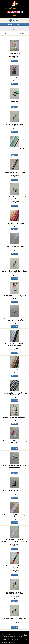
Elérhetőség (23, 633)
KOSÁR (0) (17, 20)
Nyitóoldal (5, 633)
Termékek (12, 28)
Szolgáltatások (14, 633)
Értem (25, 635)
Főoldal (5, 28)
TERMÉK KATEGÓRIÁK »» (14, 25)
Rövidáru (19, 28)
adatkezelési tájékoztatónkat (8, 642)
